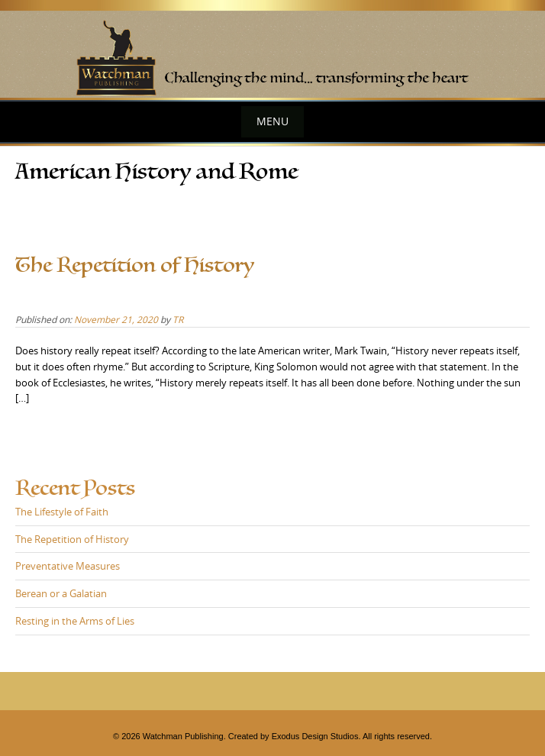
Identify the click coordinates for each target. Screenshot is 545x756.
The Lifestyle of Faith (62, 512)
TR (178, 319)
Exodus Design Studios (315, 736)
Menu (272, 121)
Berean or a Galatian (61, 593)
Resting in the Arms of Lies (75, 621)
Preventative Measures (68, 566)
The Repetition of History (135, 265)
